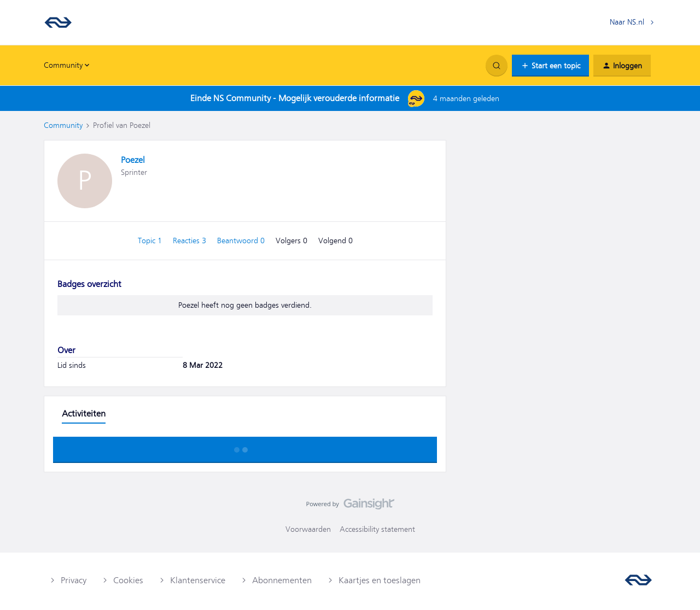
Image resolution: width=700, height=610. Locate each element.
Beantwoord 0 (242, 241)
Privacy (74, 580)
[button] (550, 66)
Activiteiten (84, 414)
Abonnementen (282, 580)
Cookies (128, 580)
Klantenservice (198, 580)
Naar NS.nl (627, 22)
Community (63, 125)
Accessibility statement (377, 529)
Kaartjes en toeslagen (380, 580)
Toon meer (245, 447)
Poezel (133, 160)
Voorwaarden (308, 529)
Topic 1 (151, 241)
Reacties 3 (191, 241)
